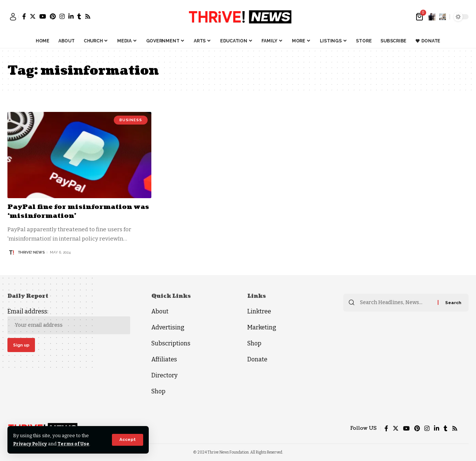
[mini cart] (420, 17)
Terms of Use (75, 444)
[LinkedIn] (71, 16)
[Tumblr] (79, 16)
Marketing (262, 327)
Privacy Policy (31, 444)
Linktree (259, 311)
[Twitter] (33, 16)
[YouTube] (43, 16)
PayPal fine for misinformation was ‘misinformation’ (72, 211)
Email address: (69, 321)
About (160, 311)
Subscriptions (171, 343)
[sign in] (13, 17)
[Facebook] (24, 16)
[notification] (432, 17)
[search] (443, 17)
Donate (257, 359)
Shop (158, 391)
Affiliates (164, 359)
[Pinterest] (53, 16)
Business (131, 120)
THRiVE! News (31, 252)
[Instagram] (62, 16)
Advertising (168, 327)
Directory (164, 375)
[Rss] (88, 16)
